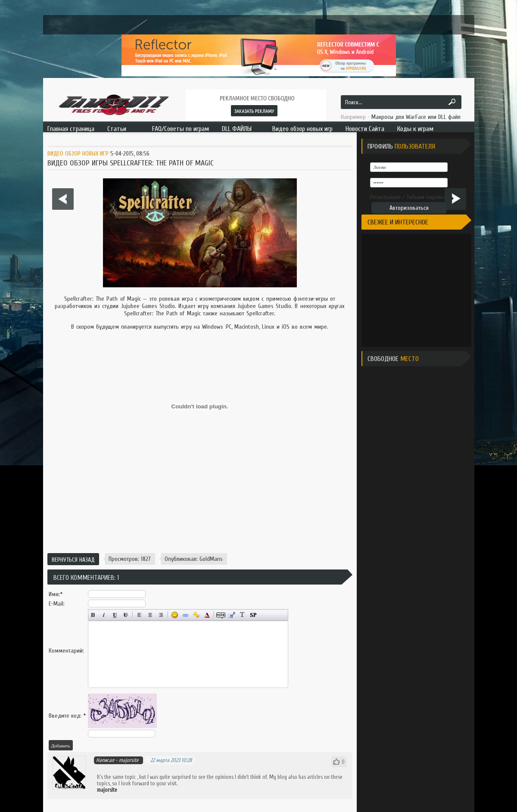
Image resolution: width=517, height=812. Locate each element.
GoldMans (211, 559)
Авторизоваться (409, 208)
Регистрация (385, 197)
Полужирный (93, 615)
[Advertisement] (200, 519)
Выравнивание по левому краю (139, 615)
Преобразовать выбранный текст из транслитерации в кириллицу (242, 615)
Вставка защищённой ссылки (196, 615)
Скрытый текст (221, 615)
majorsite (129, 760)
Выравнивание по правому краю (161, 615)
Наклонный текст (104, 615)
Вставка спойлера (253, 615)
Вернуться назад (73, 560)
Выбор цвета (207, 615)
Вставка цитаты (232, 615)
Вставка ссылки (185, 615)
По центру (150, 615)
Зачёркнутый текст (126, 615)
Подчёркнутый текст (115, 615)
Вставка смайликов (175, 615)
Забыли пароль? (426, 197)
